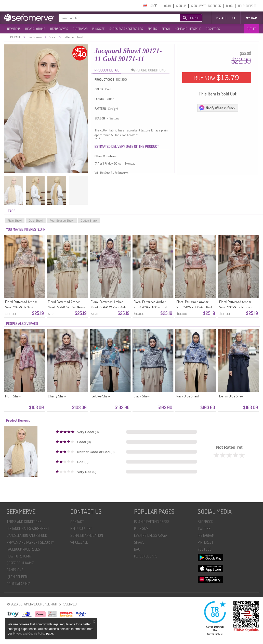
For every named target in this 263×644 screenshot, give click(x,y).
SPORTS (152, 29)
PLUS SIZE (98, 29)
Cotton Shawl (89, 221)
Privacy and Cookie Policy (30, 634)
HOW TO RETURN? (19, 556)
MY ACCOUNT (226, 18)
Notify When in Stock (217, 108)
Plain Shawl (15, 221)
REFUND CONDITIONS (150, 70)
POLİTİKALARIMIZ (18, 584)
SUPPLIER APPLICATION (87, 535)
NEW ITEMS (14, 29)
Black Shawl (142, 396)
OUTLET (251, 29)
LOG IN (167, 6)
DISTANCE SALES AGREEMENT (28, 528)
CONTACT (77, 522)
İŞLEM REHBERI (17, 577)
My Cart (252, 18)
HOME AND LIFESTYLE (188, 29)
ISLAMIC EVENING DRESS (152, 522)
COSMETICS (213, 29)
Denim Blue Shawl (232, 396)
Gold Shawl (36, 221)
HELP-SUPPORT (247, 6)
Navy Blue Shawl (188, 396)
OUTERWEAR (80, 29)
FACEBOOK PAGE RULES (23, 549)
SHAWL (139, 542)
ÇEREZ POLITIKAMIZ (20, 563)
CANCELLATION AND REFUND (27, 535)
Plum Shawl (13, 396)
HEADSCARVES (59, 29)
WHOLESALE (79, 542)
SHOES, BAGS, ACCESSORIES (126, 29)
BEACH (166, 29)
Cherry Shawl (57, 396)
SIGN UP (181, 6)
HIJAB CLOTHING (35, 29)
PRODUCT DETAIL (107, 70)
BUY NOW (217, 78)
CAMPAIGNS (15, 570)
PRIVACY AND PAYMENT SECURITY (30, 542)
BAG (137, 549)
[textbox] (114, 18)
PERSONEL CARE (146, 556)
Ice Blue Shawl (101, 396)
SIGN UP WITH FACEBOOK (206, 6)
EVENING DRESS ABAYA (151, 535)
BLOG (229, 6)
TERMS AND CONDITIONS (24, 522)
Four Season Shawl (62, 221)
